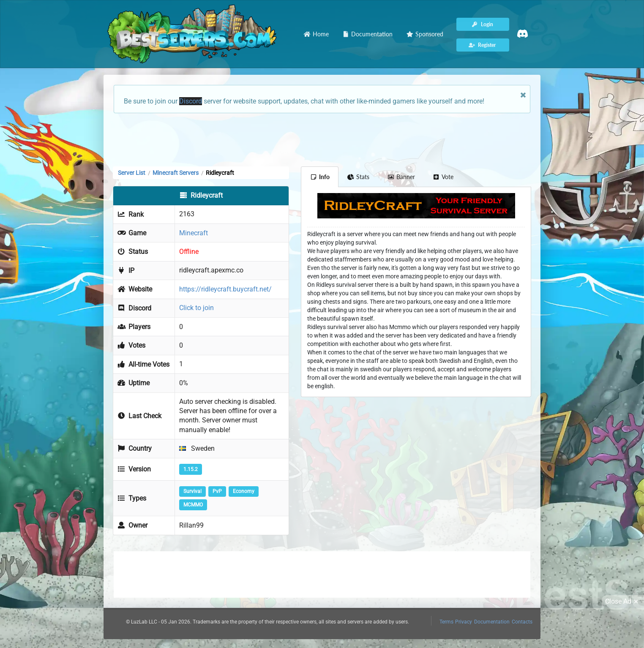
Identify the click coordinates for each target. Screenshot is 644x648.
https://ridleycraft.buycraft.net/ (225, 289)
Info (320, 177)
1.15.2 (191, 469)
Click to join (196, 308)
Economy (244, 491)
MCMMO (193, 505)
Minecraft (194, 233)
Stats (359, 177)
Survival (192, 491)
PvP (217, 491)
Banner (401, 177)
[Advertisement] (322, 139)
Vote (443, 177)
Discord (191, 101)
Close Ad (623, 602)
